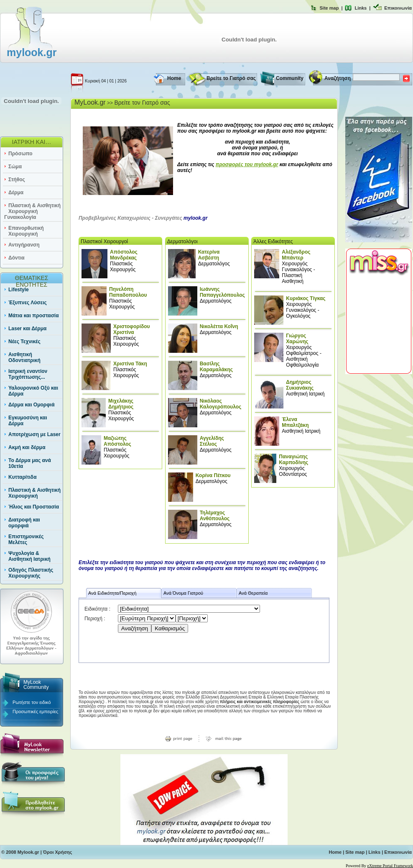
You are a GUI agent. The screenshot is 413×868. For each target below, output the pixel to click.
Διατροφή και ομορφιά (24, 523)
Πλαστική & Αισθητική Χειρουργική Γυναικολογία (32, 211)
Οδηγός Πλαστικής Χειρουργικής (31, 573)
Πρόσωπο (20, 154)
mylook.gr (32, 52)
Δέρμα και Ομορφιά (32, 405)
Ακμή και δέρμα (27, 447)
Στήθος (17, 180)
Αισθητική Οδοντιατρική (24, 357)
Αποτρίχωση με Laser (34, 434)
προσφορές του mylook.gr (247, 164)
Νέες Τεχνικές (24, 342)
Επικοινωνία (398, 8)
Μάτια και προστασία (34, 316)
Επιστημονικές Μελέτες (26, 539)
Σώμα (15, 167)
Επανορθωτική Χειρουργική (26, 231)
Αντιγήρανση (24, 245)
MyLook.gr (90, 102)
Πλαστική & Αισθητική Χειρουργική (34, 493)
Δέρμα (16, 193)
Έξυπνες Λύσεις (28, 303)
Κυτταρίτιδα (23, 477)
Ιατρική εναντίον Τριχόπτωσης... (28, 374)
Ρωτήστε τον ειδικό (32, 702)
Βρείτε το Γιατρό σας (231, 78)
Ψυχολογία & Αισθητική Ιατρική (29, 556)
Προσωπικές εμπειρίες (35, 711)
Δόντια (17, 258)
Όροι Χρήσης (58, 852)
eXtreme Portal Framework (390, 866)
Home (174, 78)
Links (361, 8)
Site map (329, 8)
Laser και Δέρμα (27, 329)
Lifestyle (19, 290)
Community (290, 78)
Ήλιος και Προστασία (34, 507)
